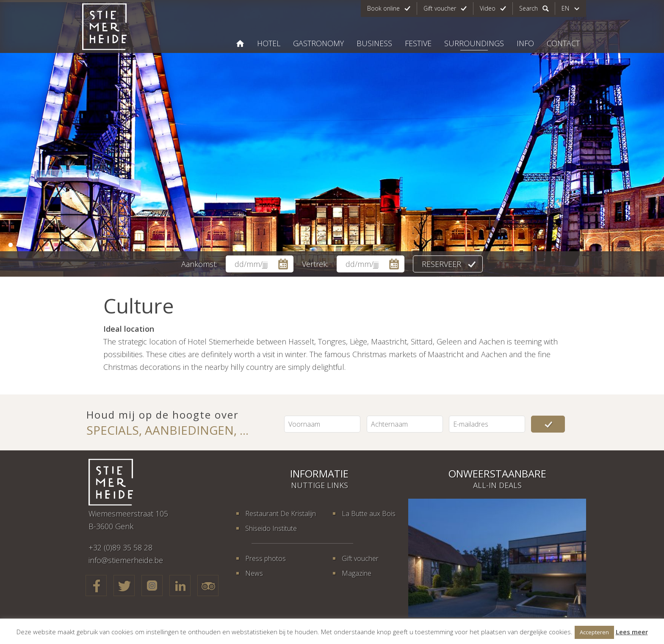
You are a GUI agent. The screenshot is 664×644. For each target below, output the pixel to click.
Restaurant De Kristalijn (281, 514)
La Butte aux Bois (369, 514)
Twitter (124, 586)
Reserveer (441, 264)
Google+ (152, 586)
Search (528, 8)
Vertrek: (315, 264)
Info (525, 43)
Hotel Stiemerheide (240, 43)
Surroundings (474, 43)
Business (374, 43)
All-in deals (497, 485)
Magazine (357, 573)
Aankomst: (199, 264)
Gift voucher (440, 8)
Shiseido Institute (271, 528)
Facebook (96, 586)
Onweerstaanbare (497, 473)
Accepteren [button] (594, 632)
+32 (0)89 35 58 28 (120, 547)
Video (488, 8)
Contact (563, 43)
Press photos (266, 558)
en (565, 8)
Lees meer (632, 632)
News (254, 573)
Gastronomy (318, 43)
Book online (383, 8)
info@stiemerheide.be (126, 560)
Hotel (269, 43)
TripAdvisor (208, 586)
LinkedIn (180, 586)
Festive (418, 43)
